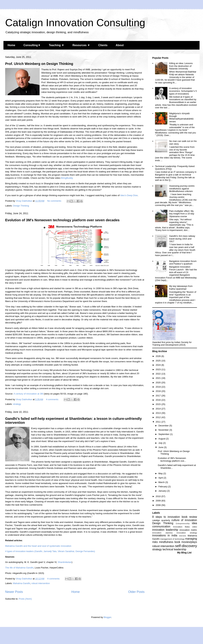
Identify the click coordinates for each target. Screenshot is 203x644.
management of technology (172, 539)
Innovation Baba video (185, 527)
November (164, 430)
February (163, 487)
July (161, 443)
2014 (159, 409)
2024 (159, 365)
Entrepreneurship (183, 524)
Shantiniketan (65, 562)
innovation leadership (165, 530)
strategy (17, 404)
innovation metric (188, 530)
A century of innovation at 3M (28, 394)
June (161, 447)
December (164, 426)
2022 (159, 374)
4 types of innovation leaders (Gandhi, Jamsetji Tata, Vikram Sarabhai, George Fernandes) (50, 551)
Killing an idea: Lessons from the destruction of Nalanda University (181, 66)
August (162, 439)
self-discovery (186, 546)
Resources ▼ (81, 45)
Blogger (107, 617)
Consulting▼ (32, 45)
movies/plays (189, 542)
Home (11, 45)
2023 (159, 369)
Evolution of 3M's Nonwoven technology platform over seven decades (62, 220)
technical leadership (174, 549)
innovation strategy (187, 533)
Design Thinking (21, 206)
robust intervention (41, 583)
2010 (159, 496)
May (161, 473)
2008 (159, 505)
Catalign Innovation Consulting (75, 23)
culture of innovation (184, 520)
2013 (159, 413)
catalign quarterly (161, 520)
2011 (159, 422)
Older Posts (136, 592)
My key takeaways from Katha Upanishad (181, 287)
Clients (103, 45)
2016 (159, 400)
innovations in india (165, 535)
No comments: (55, 201)
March (162, 482)
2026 (159, 356)
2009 (159, 501)
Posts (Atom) (25, 599)
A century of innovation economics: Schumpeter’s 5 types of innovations (183, 91)
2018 (159, 391)
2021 (159, 378)
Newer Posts (14, 592)
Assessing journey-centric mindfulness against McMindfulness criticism (182, 189)
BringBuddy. (67, 178)
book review (189, 517)
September (164, 434)
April (161, 478)
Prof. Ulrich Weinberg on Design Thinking (39, 64)
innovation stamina (162, 533)
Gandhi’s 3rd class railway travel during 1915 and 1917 (182, 239)
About (120, 45)
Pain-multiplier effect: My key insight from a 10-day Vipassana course (182, 214)
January (163, 491)
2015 (159, 404)
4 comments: (53, 399)
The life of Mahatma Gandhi (19, 568)
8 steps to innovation (166, 517)
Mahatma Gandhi (22, 583)
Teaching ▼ (57, 45)
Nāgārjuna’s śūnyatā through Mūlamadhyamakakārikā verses (181, 117)
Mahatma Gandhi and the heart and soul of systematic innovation (38, 546)
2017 (159, 396)
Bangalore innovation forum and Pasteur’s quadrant (183, 263)
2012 (159, 417)
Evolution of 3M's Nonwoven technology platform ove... (172, 459)
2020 (159, 383)
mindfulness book (170, 542)
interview (183, 536)
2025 (159, 361)
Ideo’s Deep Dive (129, 195)
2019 (159, 387)
